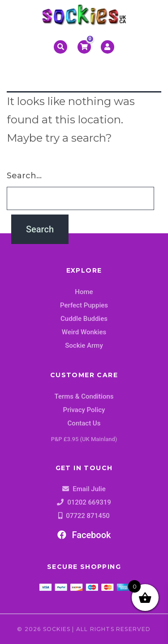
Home (84, 292)
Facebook (84, 535)
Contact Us (84, 423)
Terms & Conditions (84, 396)
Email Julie (89, 489)
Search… (24, 176)
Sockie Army (84, 345)
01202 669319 (89, 502)
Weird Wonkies (84, 332)
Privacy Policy (84, 410)
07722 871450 (88, 516)
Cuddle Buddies (84, 319)
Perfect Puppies (84, 305)
